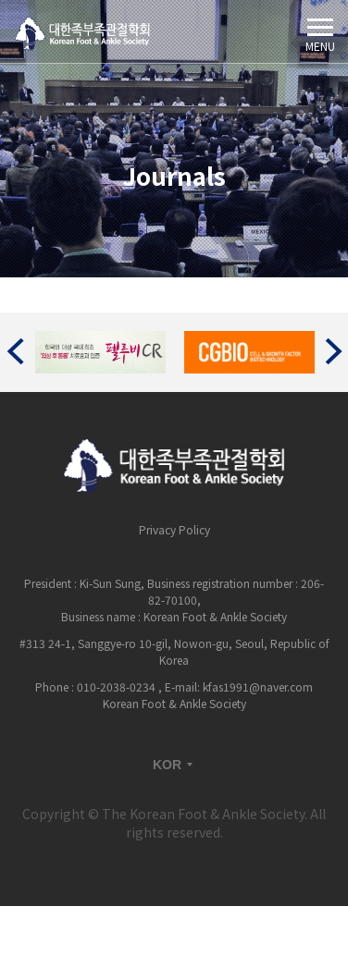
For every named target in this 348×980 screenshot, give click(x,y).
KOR (174, 765)
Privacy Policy (174, 529)
